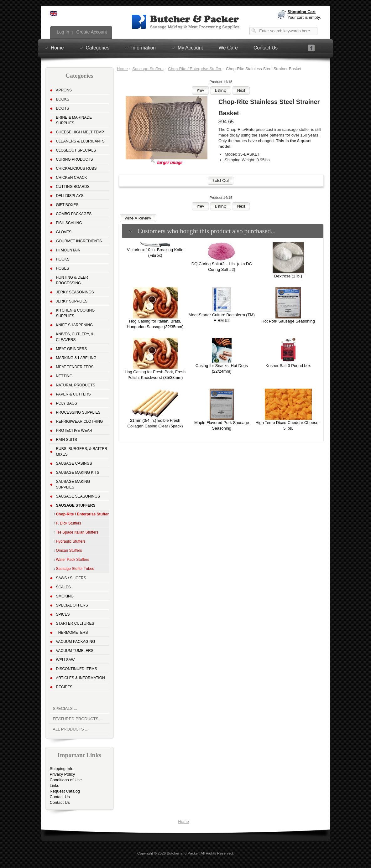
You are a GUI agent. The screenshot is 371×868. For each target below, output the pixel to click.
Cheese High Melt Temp (80, 132)
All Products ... (71, 729)
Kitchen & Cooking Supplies (75, 313)
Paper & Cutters (73, 394)
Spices (63, 614)
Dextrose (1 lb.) (288, 276)
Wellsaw (65, 660)
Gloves (63, 232)
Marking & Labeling (76, 358)
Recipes (64, 687)
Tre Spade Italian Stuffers (77, 532)
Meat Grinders (71, 349)
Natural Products (75, 385)
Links (54, 785)
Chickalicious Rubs (76, 168)
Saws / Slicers (71, 578)
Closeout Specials (76, 150)
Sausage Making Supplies (73, 484)
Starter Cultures (75, 623)
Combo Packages (74, 214)
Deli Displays (70, 196)
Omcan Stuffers (69, 550)
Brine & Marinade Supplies (74, 120)
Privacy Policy (62, 774)
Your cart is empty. (304, 17)
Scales (63, 587)
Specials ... (65, 708)
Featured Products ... (78, 719)
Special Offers (72, 605)
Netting (64, 376)
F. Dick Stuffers (68, 523)
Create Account (91, 32)
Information (144, 48)
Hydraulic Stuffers (71, 541)
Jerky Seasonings (75, 292)
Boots (62, 108)
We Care (228, 48)
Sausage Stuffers (148, 69)
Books (63, 99)
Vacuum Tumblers (75, 651)
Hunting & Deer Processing (72, 280)
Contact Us (266, 48)
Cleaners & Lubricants (80, 141)
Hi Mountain (68, 250)
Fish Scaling (69, 223)
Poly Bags (66, 403)
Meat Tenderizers (75, 367)
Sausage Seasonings (78, 496)
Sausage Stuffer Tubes (75, 569)
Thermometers (72, 633)
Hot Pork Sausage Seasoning (288, 321)
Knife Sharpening (74, 325)
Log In (62, 32)
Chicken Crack (71, 178)
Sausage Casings (74, 463)
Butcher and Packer (183, 853)
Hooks (63, 259)
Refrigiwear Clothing (79, 421)
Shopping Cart (302, 12)
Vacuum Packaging (75, 642)
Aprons (64, 90)
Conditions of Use (66, 780)
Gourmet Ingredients (79, 241)
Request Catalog (65, 791)
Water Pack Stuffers (72, 560)
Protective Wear (74, 431)
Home (57, 48)
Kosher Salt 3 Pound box (288, 366)
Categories (98, 48)
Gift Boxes (67, 205)
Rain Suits (66, 440)
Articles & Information (80, 678)
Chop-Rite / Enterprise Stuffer (195, 69)
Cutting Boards (73, 187)
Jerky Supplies (72, 301)
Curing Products (74, 159)
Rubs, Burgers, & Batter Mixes (81, 452)
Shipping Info (61, 769)
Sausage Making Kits (78, 473)
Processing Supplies (78, 412)
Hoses (62, 268)
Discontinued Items (76, 669)
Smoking (65, 596)
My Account (190, 48)
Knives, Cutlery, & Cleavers (75, 337)
